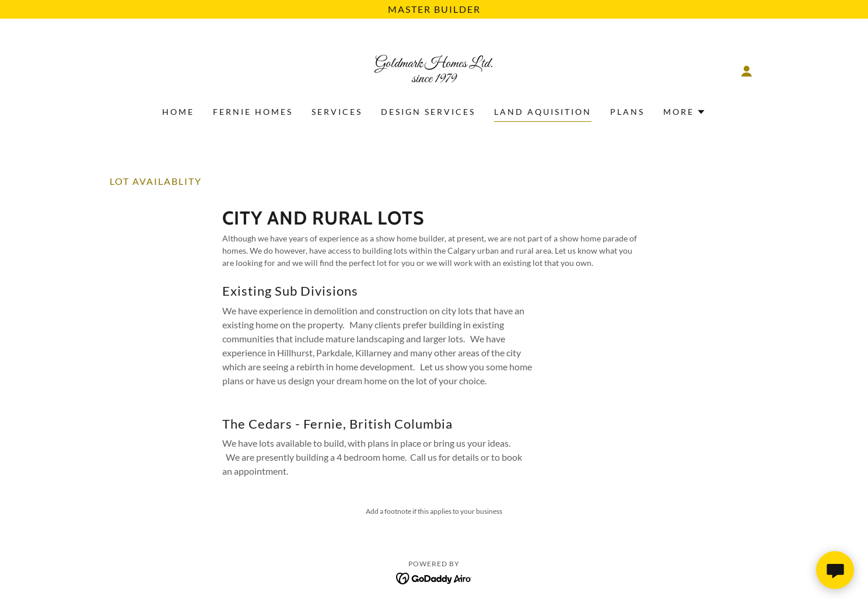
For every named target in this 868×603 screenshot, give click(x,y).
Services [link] (337, 112)
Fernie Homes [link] (253, 112)
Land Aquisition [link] (543, 112)
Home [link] (178, 112)
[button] (747, 71)
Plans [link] (627, 112)
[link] (434, 78)
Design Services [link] (428, 112)
